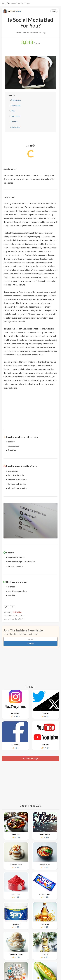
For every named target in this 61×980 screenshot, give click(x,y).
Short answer (16, 100)
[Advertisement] (31, 408)
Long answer (16, 105)
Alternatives (16, 127)
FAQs (13, 111)
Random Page (31, 758)
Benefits (14, 122)
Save (54, 11)
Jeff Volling (17, 612)
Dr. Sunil (18, 11)
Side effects (16, 116)
